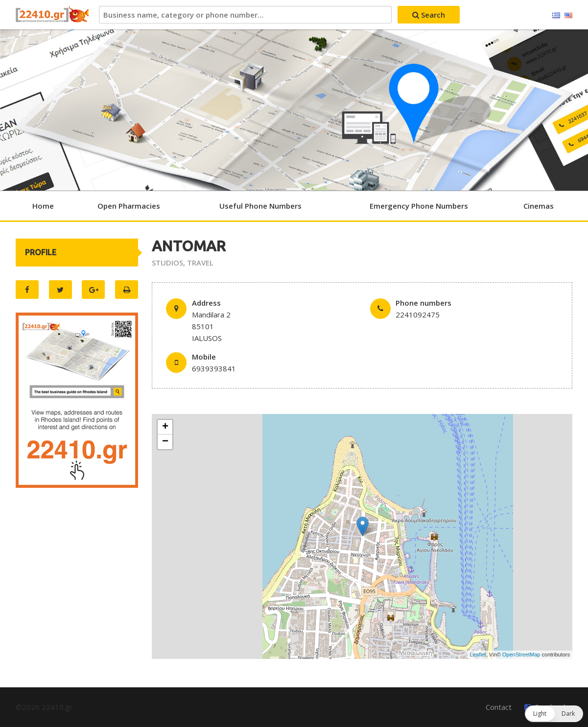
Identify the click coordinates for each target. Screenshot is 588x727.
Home (43, 206)
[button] (554, 714)
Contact (499, 707)
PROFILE (41, 252)
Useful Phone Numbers (260, 206)
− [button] (165, 442)
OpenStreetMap (521, 654)
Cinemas (539, 206)
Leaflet (478, 654)
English (568, 16)
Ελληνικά (556, 16)
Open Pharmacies (129, 206)
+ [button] (165, 427)
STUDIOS (167, 263)
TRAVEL (200, 263)
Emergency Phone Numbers (419, 206)
